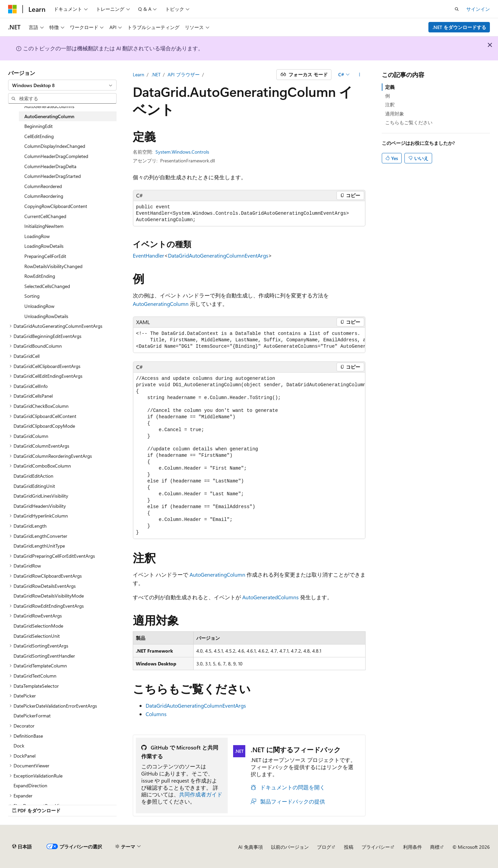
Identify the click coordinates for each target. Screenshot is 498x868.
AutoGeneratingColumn (161, 304)
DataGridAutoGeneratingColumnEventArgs (218, 255)
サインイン (478, 9)
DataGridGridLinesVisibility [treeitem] (41, 496)
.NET (156, 74)
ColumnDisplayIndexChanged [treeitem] (55, 146)
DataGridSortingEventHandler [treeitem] (44, 656)
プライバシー (376, 847)
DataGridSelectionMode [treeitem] (38, 626)
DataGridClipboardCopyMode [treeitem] (44, 426)
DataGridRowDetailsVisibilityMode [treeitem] (49, 596)
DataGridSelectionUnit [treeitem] (37, 636)
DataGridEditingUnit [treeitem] (34, 486)
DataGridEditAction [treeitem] (33, 476)
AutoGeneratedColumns (270, 597)
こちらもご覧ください (409, 122)
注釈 (390, 104)
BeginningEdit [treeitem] (39, 126)
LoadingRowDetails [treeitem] (44, 246)
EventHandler (148, 255)
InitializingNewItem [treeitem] (44, 226)
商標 (435, 847)
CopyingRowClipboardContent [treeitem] (56, 206)
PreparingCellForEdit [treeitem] (45, 256)
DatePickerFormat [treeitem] (32, 716)
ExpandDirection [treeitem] (30, 785)
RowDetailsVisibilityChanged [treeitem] (53, 266)
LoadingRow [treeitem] (37, 236)
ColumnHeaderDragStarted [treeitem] (53, 176)
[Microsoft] (13, 9)
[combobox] (62, 85)
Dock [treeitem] (19, 746)
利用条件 (413, 847)
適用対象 (395, 114)
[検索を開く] (457, 9)
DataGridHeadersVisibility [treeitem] (40, 506)
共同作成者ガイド (201, 794)
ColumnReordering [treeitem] (44, 196)
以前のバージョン (290, 847)
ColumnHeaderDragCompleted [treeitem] (56, 156)
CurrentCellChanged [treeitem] (45, 216)
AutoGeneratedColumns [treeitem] (49, 106)
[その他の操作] (359, 75)
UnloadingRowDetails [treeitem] (46, 316)
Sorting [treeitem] (32, 296)
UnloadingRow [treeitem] (39, 306)
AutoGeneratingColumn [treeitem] (49, 116)
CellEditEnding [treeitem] (39, 136)
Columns (156, 714)
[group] (249, 340)
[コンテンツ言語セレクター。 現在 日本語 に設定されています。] (22, 847)
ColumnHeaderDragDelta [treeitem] (50, 166)
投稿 (349, 847)
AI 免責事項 (251, 847)
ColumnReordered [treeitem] (43, 186)
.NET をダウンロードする (459, 27)
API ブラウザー (184, 74)
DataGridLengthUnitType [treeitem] (39, 546)
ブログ (324, 847)
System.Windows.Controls (182, 152)
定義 (390, 87)
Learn (139, 74)
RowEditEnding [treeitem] (40, 276)
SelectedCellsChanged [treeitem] (47, 286)
